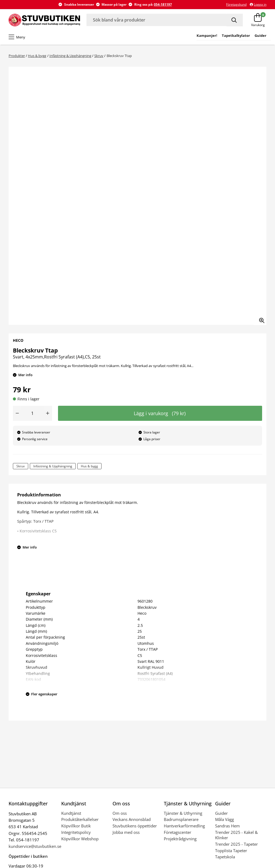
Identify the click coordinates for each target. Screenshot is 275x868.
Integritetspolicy (76, 832)
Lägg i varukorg (160, 413)
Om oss (120, 813)
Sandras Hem (227, 826)
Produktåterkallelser (80, 819)
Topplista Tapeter (231, 851)
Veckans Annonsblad (132, 819)
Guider (221, 813)
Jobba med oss (126, 832)
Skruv (99, 56)
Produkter (17, 56)
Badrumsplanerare (181, 819)
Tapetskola (225, 857)
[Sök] (235, 20)
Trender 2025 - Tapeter (236, 844)
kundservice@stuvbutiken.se (35, 846)
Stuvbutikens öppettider (135, 826)
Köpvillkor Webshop (80, 839)
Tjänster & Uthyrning (183, 813)
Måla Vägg (225, 819)
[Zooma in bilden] (260, 319)
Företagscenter (178, 832)
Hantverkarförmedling (184, 826)
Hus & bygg (37, 56)
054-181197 (163, 4)
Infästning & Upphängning (70, 56)
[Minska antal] (17, 413)
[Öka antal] (48, 413)
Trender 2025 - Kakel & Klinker (236, 835)
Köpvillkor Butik (76, 826)
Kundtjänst (71, 813)
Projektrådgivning (180, 839)
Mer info (25, 375)
